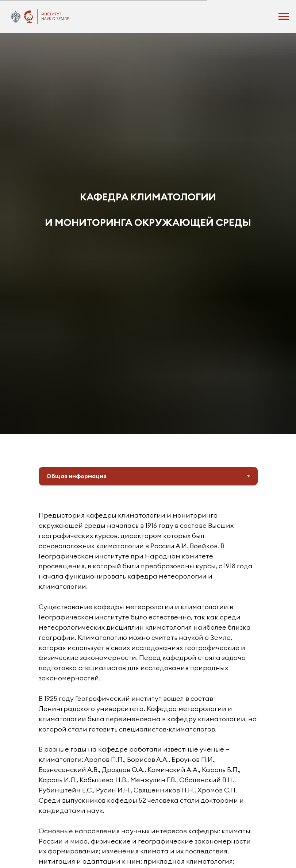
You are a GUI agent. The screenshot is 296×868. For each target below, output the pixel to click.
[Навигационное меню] (284, 16)
